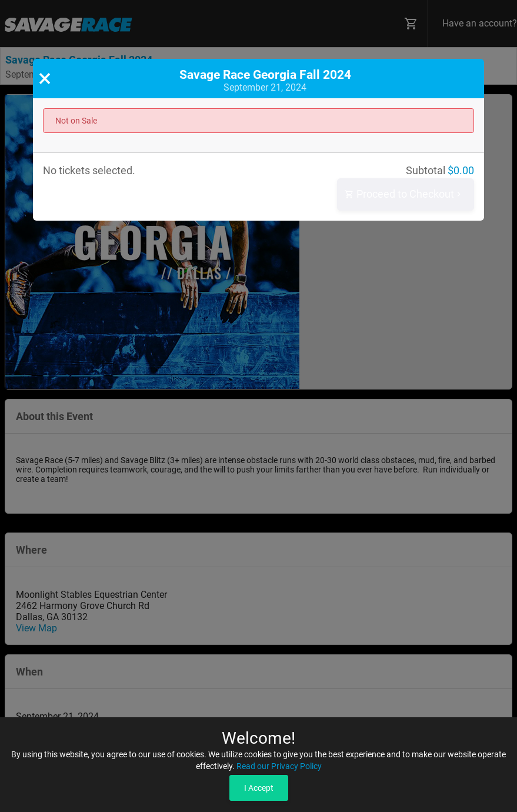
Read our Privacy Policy (279, 766)
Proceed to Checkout (404, 194)
